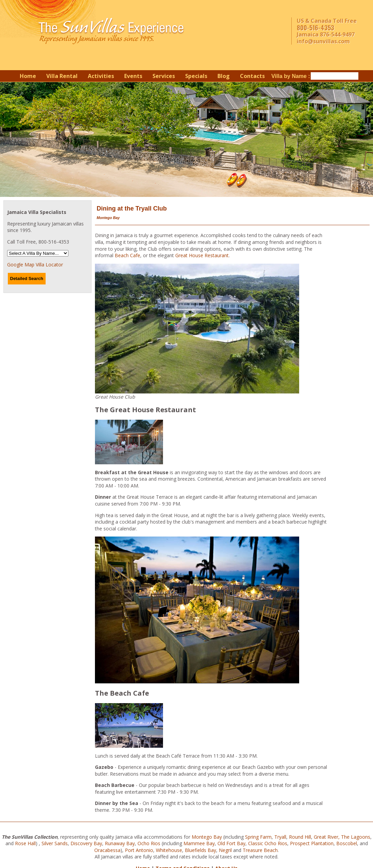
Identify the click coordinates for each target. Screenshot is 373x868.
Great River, (327, 837)
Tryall (280, 837)
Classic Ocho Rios (268, 843)
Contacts (252, 76)
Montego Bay (207, 837)
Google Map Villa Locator (35, 265)
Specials (196, 76)
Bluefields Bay (200, 850)
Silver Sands (55, 843)
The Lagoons (356, 837)
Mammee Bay (199, 843)
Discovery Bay (86, 843)
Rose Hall (25, 843)
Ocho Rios (149, 843)
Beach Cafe (127, 255)
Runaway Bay (120, 843)
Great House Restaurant (202, 255)
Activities (101, 76)
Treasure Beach (260, 850)
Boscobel (347, 843)
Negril (225, 850)
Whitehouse (169, 850)
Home (28, 76)
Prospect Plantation (312, 843)
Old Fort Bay (231, 843)
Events (133, 76)
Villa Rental (62, 76)
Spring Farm (258, 837)
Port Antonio (139, 850)
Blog (224, 76)
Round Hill (300, 837)
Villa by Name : (291, 76)
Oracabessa (107, 850)
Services (164, 76)
